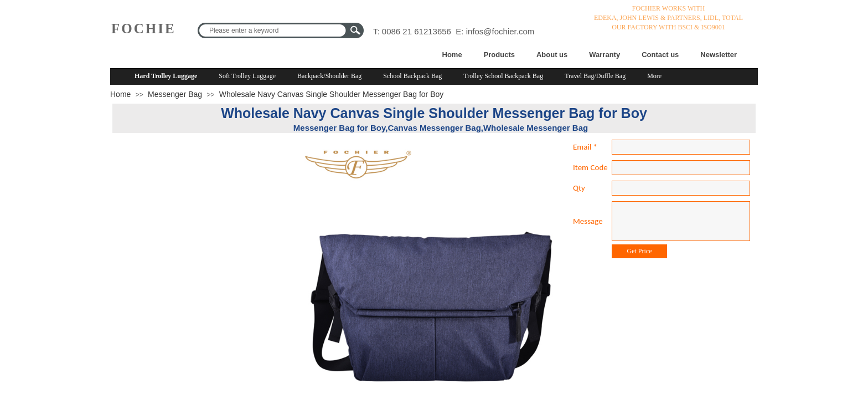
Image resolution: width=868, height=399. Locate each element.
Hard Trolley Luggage (166, 76)
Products (499, 55)
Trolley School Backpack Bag (503, 76)
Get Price (640, 251)
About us (552, 55)
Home (452, 55)
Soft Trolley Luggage (247, 76)
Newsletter (719, 55)
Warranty (604, 55)
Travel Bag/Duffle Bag (595, 76)
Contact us (660, 55)
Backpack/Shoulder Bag (329, 76)
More (654, 76)
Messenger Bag (175, 94)
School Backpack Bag (412, 76)
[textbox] (273, 30)
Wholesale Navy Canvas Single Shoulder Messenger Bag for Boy (331, 94)
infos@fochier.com (500, 31)
